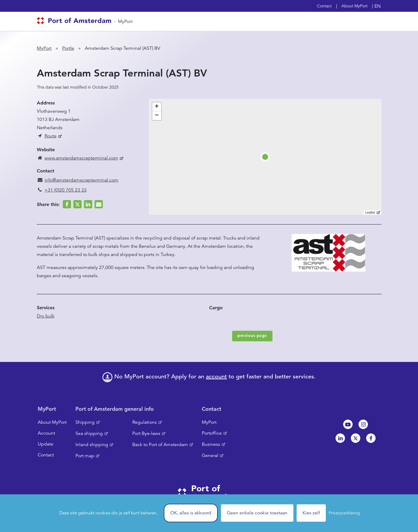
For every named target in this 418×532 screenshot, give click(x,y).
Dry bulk (46, 316)
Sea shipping (89, 433)
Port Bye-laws (146, 433)
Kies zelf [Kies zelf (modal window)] (311, 513)
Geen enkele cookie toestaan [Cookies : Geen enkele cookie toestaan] (257, 513)
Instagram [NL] (363, 424)
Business (211, 444)
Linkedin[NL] (340, 438)
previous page (252, 335)
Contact (324, 6)
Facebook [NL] (371, 438)
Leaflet (370, 212)
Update (46, 444)
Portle (68, 48)
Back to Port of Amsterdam (160, 445)
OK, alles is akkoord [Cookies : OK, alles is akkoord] (191, 513)
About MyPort (355, 6)
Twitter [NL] (356, 438)
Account (46, 433)
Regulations (144, 422)
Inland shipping (92, 445)
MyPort (125, 21)
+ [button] (157, 107)
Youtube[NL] (348, 424)
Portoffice (212, 433)
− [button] (157, 116)
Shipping (85, 422)
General (210, 455)
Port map (85, 456)
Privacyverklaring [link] (344, 513)
